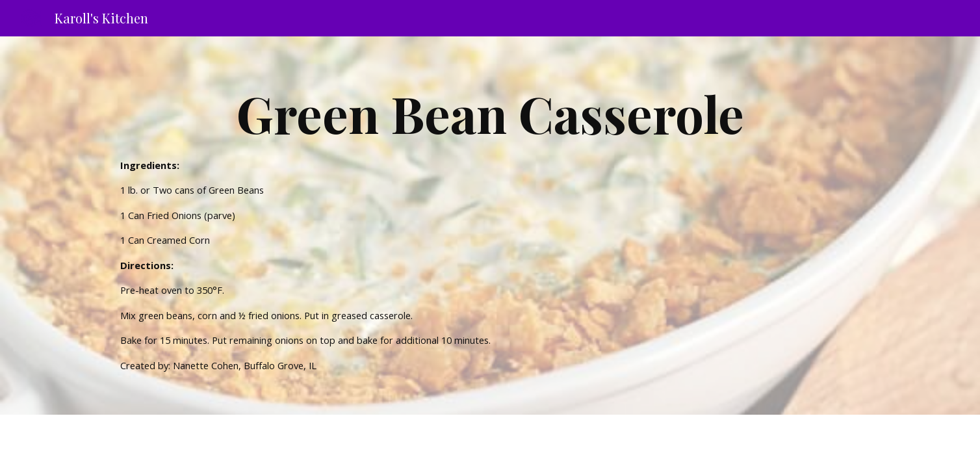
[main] (490, 226)
